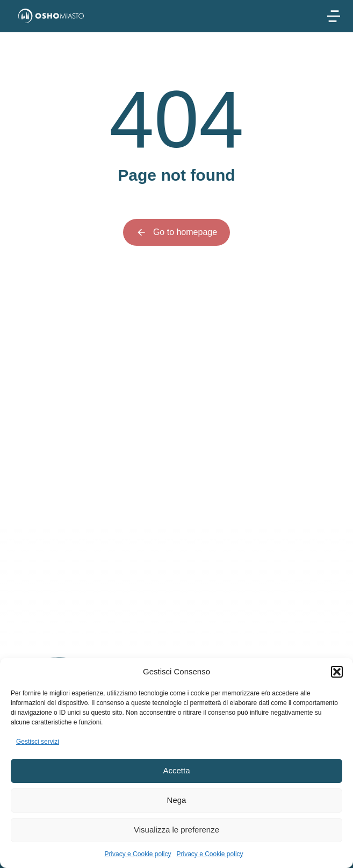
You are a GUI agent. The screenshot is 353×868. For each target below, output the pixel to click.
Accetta (176, 770)
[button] (337, 672)
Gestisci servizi (38, 742)
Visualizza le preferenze (176, 830)
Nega (177, 800)
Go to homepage (176, 232)
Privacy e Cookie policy (138, 854)
